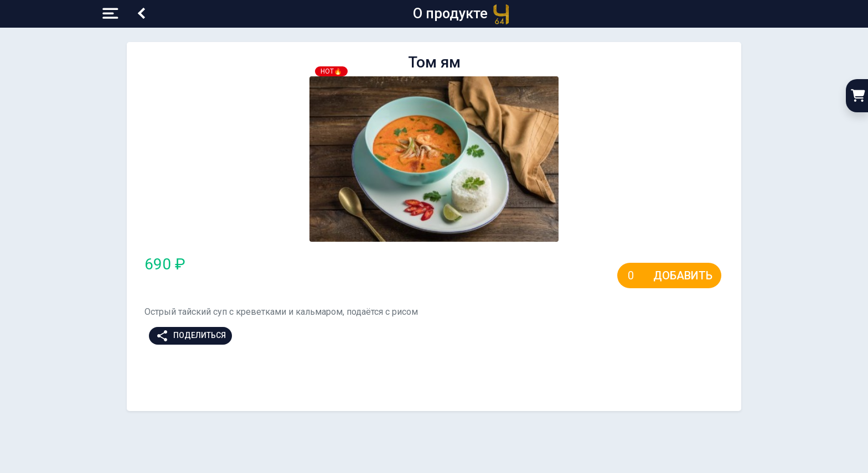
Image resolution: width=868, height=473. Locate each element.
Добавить (683, 276)
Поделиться (191, 336)
